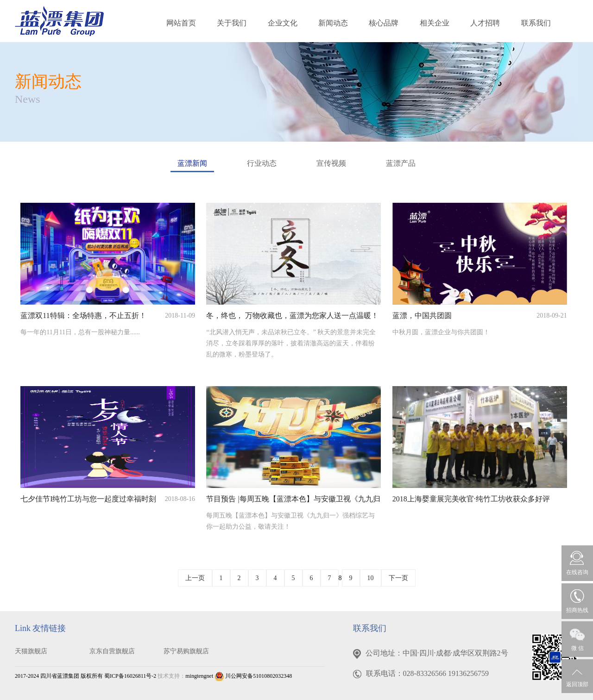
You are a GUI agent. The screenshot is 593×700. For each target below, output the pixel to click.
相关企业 (435, 23)
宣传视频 (331, 163)
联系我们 (536, 23)
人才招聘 (485, 23)
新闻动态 (333, 23)
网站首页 (181, 23)
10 (371, 578)
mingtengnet (199, 676)
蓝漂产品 (401, 163)
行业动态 (262, 163)
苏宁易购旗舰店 (186, 651)
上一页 (195, 578)
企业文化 (283, 23)
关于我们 (232, 23)
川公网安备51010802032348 (253, 676)
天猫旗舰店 (31, 651)
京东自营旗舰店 (112, 651)
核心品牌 (384, 23)
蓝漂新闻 (192, 166)
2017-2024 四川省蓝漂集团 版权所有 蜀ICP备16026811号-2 (85, 676)
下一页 (398, 578)
